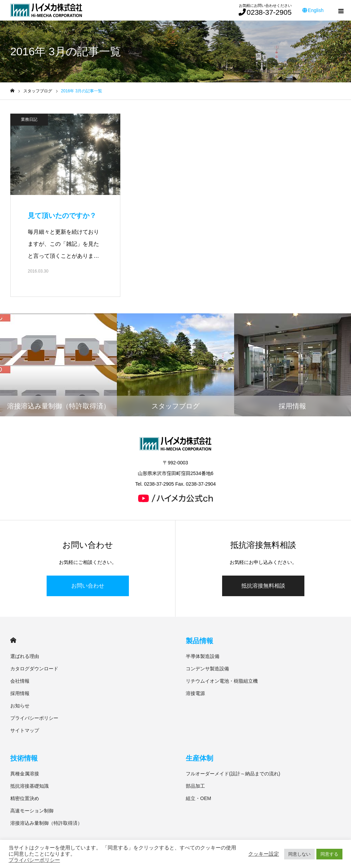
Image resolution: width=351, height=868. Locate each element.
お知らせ (20, 706)
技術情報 (24, 758)
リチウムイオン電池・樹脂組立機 (222, 681)
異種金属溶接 (25, 774)
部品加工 (195, 786)
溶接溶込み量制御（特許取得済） (46, 823)
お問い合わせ (88, 586)
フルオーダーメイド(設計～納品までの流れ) (233, 774)
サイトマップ (25, 730)
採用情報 (20, 693)
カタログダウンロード (34, 669)
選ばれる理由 (25, 656)
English (313, 10)
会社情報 (20, 681)
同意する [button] (329, 854)
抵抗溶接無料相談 (263, 586)
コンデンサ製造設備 (207, 669)
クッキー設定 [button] (264, 854)
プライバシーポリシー (34, 718)
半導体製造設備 (203, 656)
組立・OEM (198, 798)
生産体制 (199, 758)
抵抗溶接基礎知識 (29, 786)
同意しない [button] (299, 854)
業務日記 (29, 119)
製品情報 (199, 641)
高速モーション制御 (32, 811)
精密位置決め (25, 798)
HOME (13, 640)
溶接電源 (195, 693)
